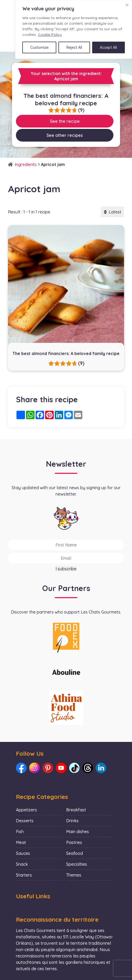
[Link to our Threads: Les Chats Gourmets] (88, 768)
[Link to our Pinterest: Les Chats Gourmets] (48, 768)
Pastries (74, 842)
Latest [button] (112, 212)
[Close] (127, 5)
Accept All (108, 47)
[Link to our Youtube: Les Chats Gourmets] (61, 768)
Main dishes (78, 832)
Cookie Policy (50, 34)
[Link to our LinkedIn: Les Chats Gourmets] (101, 768)
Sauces (23, 853)
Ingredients (26, 164)
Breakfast (76, 810)
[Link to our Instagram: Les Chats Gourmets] (35, 768)
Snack (22, 864)
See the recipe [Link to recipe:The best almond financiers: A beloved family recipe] (65, 121)
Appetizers (26, 810)
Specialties (77, 864)
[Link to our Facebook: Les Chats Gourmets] (21, 768)
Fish (20, 832)
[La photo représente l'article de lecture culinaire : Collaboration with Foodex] (66, 637)
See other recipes (65, 135)
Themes (74, 875)
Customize (39, 47)
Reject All (74, 47)
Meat (21, 842)
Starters (24, 875)
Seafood (74, 853)
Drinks (72, 821)
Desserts (25, 821)
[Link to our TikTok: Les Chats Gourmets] (74, 768)
